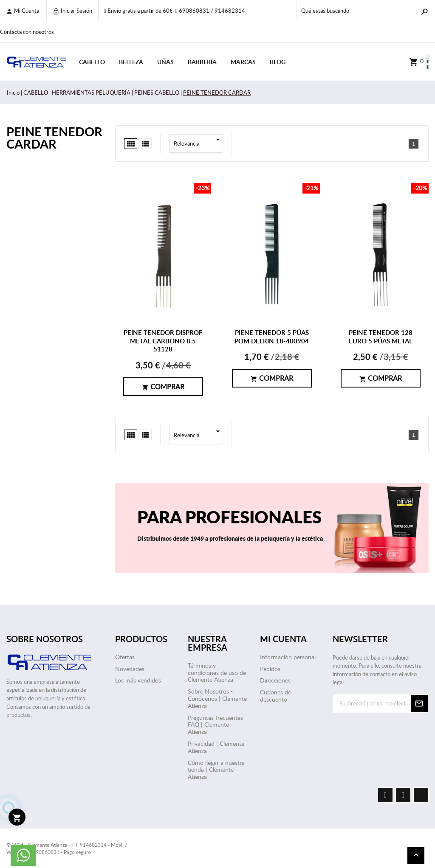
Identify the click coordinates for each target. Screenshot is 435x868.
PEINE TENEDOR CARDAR (54, 138)
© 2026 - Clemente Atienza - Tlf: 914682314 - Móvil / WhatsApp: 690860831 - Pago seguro (67, 848)
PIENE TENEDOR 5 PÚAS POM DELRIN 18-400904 (272, 337)
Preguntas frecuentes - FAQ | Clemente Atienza (217, 725)
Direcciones (275, 680)
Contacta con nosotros (27, 32)
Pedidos (270, 669)
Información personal (288, 657)
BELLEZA (131, 62)
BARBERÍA (202, 62)
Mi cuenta (23, 11)
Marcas (243, 62)
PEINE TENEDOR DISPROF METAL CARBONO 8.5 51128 (163, 341)
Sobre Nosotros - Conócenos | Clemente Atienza (217, 698)
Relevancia (198, 143)
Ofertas (125, 657)
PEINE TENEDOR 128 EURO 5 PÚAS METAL (381, 337)
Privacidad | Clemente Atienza (216, 747)
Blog (278, 62)
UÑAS (165, 62)
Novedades (130, 669)
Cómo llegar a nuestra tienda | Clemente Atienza (216, 770)
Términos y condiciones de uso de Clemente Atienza (217, 673)
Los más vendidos (138, 680)
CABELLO (92, 62)
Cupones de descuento (275, 696)
